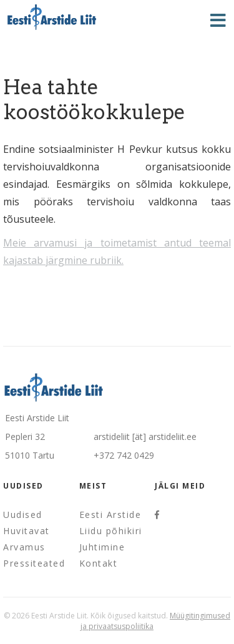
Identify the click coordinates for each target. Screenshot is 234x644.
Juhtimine (102, 547)
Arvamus (24, 547)
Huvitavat (27, 531)
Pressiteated (34, 563)
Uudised (23, 515)
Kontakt (99, 563)
